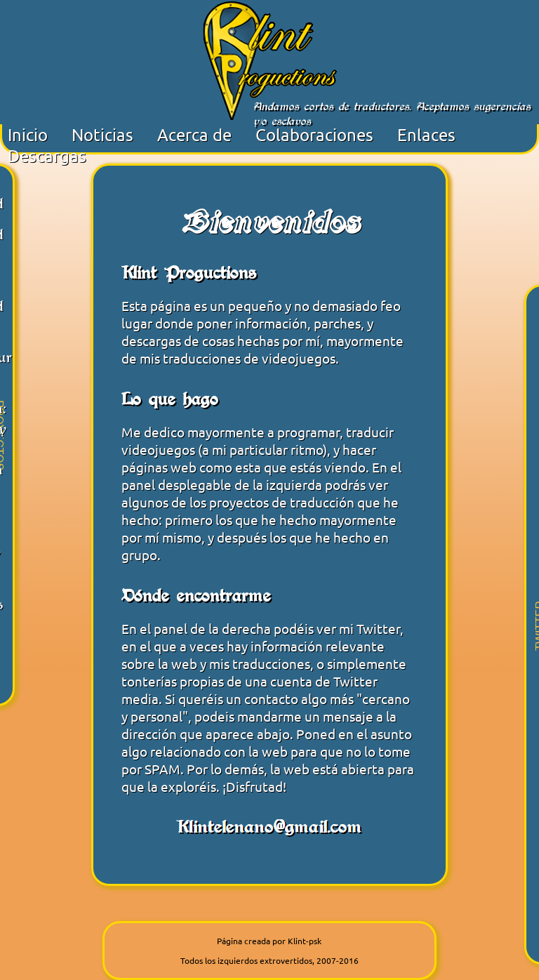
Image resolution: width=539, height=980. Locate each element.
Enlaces (426, 134)
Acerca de (194, 134)
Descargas (47, 155)
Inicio (28, 134)
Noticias (102, 134)
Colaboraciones (314, 134)
